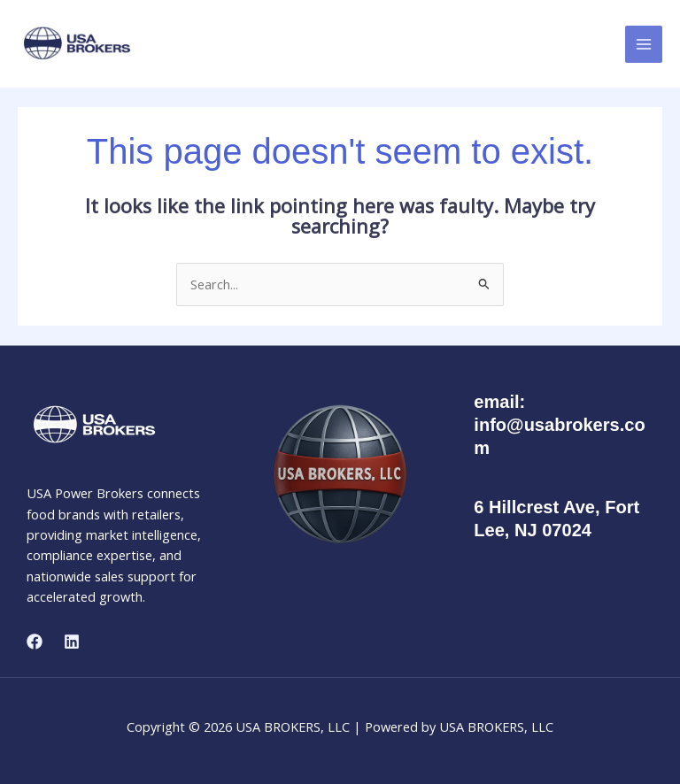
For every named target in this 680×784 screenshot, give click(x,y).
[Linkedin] (72, 642)
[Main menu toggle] (644, 44)
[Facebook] (35, 642)
